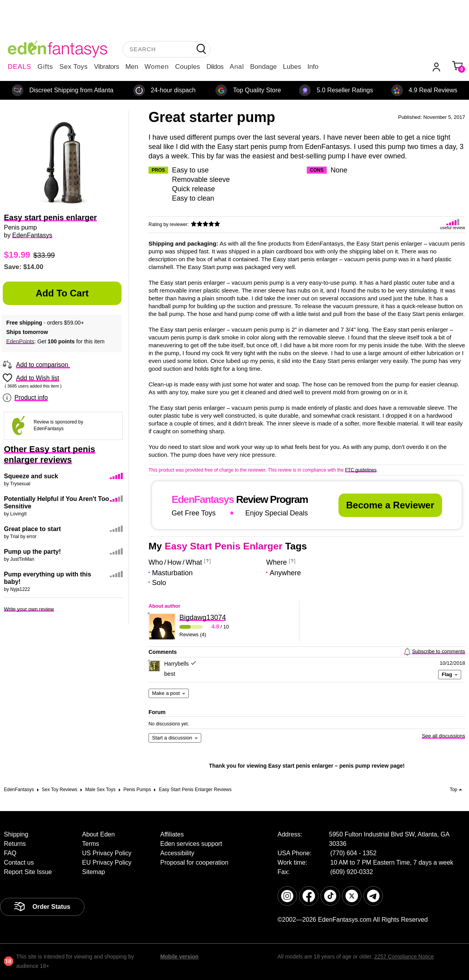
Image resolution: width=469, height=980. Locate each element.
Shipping (16, 834)
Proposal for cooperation (194, 862)
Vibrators (107, 67)
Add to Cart (62, 293)
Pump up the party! (32, 552)
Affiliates (172, 834)
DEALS (20, 67)
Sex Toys (74, 67)
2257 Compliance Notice (404, 957)
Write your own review (29, 609)
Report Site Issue (28, 872)
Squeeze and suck (31, 476)
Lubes (292, 67)
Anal (237, 67)
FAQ (10, 853)
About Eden (98, 834)
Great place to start (32, 529)
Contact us (19, 862)
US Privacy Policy (107, 853)
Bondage (263, 67)
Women (157, 67)
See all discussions (443, 736)
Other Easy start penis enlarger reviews (50, 454)
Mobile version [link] (179, 957)
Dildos (215, 67)
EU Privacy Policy (107, 862)
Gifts (45, 67)
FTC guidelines (361, 470)
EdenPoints (20, 341)
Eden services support (191, 844)
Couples (188, 67)
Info (313, 67)
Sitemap (94, 872)
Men (132, 67)
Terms (91, 844)
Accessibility (177, 853)
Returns (15, 844)
